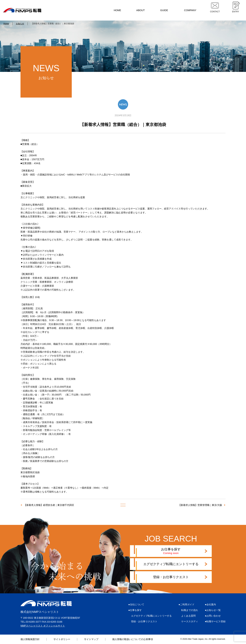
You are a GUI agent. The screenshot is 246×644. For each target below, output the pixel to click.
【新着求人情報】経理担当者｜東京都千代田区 (49, 505)
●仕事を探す (135, 610)
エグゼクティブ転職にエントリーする (171, 564)
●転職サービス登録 (215, 621)
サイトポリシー (62, 639)
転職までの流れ (190, 610)
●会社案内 (210, 604)
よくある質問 (188, 616)
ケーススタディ (190, 621)
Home (6, 24)
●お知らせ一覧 (213, 610)
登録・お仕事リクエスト (171, 577)
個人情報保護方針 (30, 639)
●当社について (136, 604)
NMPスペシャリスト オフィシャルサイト (43, 626)
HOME (117, 10)
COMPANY (190, 10)
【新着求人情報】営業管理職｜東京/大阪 (200, 505)
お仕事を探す (171, 551)
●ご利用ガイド (186, 604)
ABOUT (141, 10)
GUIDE (164, 10)
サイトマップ (91, 639)
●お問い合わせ (213, 616)
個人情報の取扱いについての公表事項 (133, 639)
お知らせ (20, 24)
